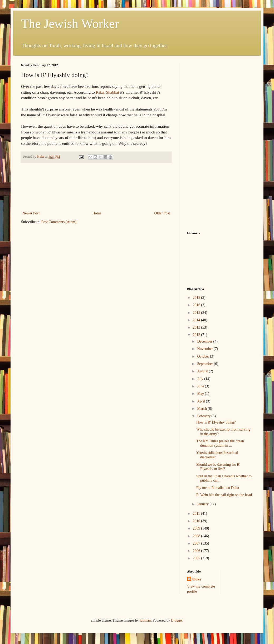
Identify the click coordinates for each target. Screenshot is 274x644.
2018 (197, 298)
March (202, 409)
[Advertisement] (96, 187)
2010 (197, 521)
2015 (197, 313)
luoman (145, 620)
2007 (197, 543)
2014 (197, 320)
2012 (197, 335)
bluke (197, 579)
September (205, 364)
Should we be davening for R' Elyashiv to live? (218, 467)
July (201, 379)
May (201, 394)
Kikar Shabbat (107, 92)
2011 (197, 514)
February (204, 416)
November (205, 349)
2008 (197, 536)
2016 (197, 305)
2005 (197, 558)
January (203, 504)
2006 (197, 551)
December (205, 341)
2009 (197, 528)
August (203, 371)
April (201, 401)
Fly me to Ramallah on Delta (218, 488)
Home (97, 213)
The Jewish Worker (70, 24)
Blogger (177, 620)
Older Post (162, 213)
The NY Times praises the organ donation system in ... (220, 443)
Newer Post (31, 213)
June (201, 386)
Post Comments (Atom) (59, 222)
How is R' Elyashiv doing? (216, 422)
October (204, 356)
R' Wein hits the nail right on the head (224, 495)
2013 (197, 327)
